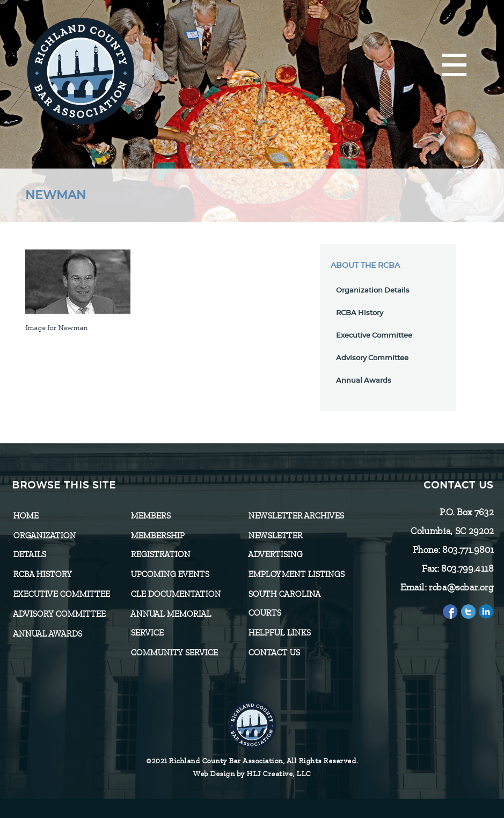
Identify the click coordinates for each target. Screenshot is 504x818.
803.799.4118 (467, 568)
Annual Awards (364, 381)
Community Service (174, 653)
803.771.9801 (468, 550)
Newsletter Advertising (275, 545)
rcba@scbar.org (461, 587)
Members (150, 516)
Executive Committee (374, 336)
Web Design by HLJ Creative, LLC (252, 774)
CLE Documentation (176, 594)
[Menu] (454, 66)
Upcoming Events (170, 574)
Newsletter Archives (296, 516)
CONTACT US (274, 653)
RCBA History (360, 313)
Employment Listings (296, 574)
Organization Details (373, 291)
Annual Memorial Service (171, 623)
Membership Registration (160, 545)
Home (25, 516)
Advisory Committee (372, 358)
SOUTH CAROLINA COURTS (284, 604)
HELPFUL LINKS (279, 633)
